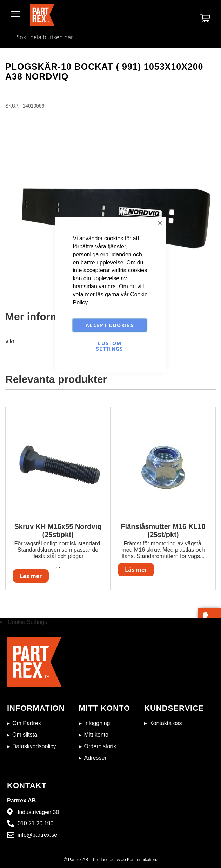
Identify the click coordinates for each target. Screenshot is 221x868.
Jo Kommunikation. (139, 860)
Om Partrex (27, 723)
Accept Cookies (110, 325)
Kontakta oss (166, 723)
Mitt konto (96, 735)
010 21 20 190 (35, 823)
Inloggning (97, 723)
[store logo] (42, 15)
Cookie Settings (27, 622)
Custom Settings (110, 346)
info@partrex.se (37, 835)
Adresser (95, 758)
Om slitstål (25, 735)
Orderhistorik (100, 746)
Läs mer (31, 576)
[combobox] (110, 37)
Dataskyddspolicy (34, 746)
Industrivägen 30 (38, 812)
